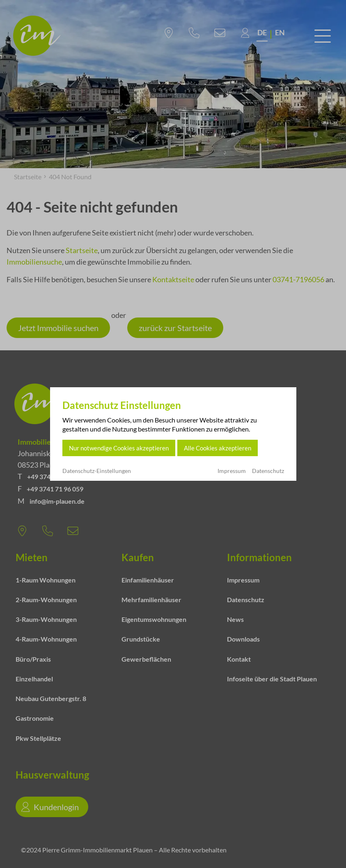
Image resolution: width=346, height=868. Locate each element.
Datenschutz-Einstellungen (97, 471)
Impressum (232, 471)
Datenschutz (268, 471)
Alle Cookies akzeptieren (218, 448)
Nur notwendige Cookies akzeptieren (119, 448)
